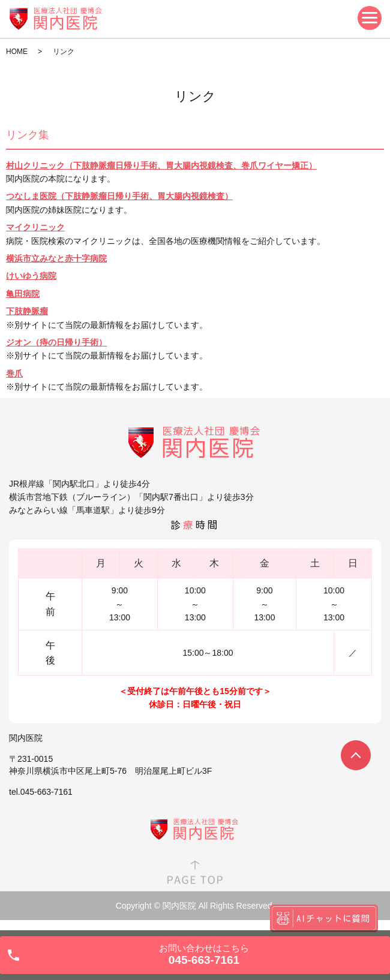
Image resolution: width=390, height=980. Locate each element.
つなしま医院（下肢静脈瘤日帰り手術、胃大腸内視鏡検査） (119, 196)
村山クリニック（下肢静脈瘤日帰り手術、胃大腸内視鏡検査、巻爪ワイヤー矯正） (161, 165)
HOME (17, 52)
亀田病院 (23, 294)
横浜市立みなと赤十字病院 (56, 258)
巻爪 (14, 373)
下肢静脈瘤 (27, 311)
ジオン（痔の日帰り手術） (56, 342)
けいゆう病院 (31, 276)
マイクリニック (35, 227)
